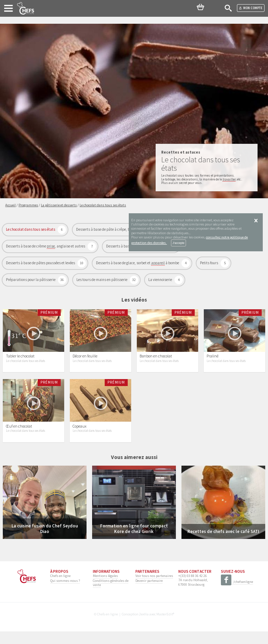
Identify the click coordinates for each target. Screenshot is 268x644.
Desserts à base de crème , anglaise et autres (46, 246)
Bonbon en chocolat (156, 362)
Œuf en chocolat (19, 439)
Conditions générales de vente (111, 595)
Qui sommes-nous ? (65, 593)
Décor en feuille (85, 362)
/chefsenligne (237, 595)
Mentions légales (105, 588)
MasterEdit (165, 627)
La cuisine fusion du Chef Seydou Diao (45, 541)
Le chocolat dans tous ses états (31, 229)
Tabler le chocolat (20, 362)
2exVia (144, 627)
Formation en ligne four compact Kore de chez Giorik (134, 541)
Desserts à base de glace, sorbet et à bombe (138, 263)
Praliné (213, 362)
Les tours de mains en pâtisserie (102, 280)
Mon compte (251, 8)
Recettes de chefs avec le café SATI (223, 544)
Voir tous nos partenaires (154, 588)
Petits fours (209, 263)
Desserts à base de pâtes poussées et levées (41, 263)
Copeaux (80, 439)
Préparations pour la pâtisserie (31, 280)
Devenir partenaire (149, 593)
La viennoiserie (161, 280)
